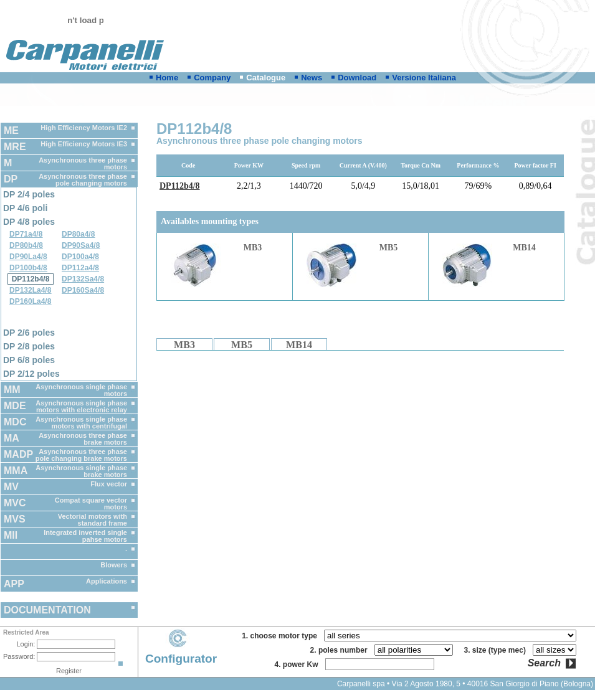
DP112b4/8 (31, 279)
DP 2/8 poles (29, 346)
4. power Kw (298, 665)
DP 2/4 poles (29, 194)
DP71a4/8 (26, 234)
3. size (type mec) (497, 650)
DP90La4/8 (28, 257)
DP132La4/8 (30, 290)
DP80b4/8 (26, 245)
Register (69, 671)
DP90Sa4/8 (81, 245)
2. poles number (341, 650)
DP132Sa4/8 (83, 279)
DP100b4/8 (28, 268)
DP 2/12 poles (31, 374)
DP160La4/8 (30, 301)
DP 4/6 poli (25, 208)
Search (544, 663)
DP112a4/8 (80, 268)
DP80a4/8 (78, 234)
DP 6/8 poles (29, 360)
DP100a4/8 (80, 257)
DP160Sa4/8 (83, 290)
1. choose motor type (281, 636)
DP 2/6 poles (29, 333)
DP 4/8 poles (29, 222)
